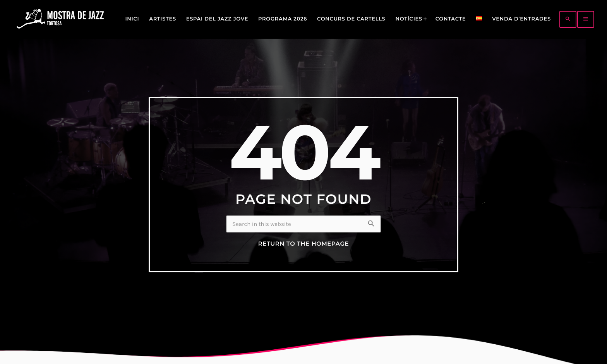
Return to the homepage (303, 244)
